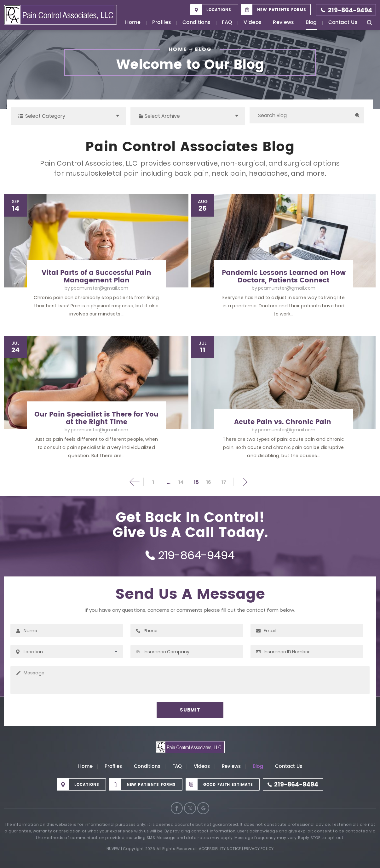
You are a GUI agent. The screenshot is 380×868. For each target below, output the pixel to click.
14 (181, 482)
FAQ (227, 23)
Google (203, 808)
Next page (242, 482)
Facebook (177, 808)
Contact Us (343, 23)
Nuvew (113, 849)
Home (133, 23)
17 (224, 482)
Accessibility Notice (220, 849)
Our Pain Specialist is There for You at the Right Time (96, 418)
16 (209, 482)
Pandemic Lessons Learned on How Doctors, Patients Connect (284, 277)
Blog (311, 23)
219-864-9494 (350, 11)
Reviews (283, 23)
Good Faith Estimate (228, 785)
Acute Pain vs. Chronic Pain (284, 422)
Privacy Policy (259, 849)
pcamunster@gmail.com (100, 288)
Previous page (135, 482)
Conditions (196, 23)
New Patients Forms (282, 10)
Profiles (162, 23)
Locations (219, 10)
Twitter (190, 808)
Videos (253, 23)
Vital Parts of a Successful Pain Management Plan (96, 277)
